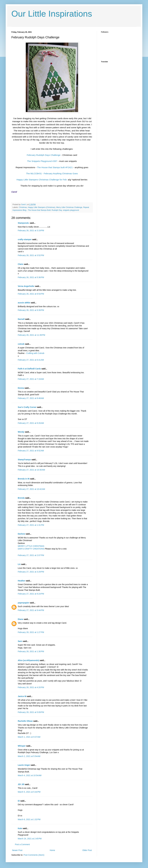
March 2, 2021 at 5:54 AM (29, 756)
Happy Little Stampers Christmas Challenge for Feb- (42, 180)
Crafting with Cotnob (35, 353)
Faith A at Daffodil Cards (29, 369)
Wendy (21, 432)
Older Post (87, 850)
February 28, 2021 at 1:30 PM (31, 651)
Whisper (22, 746)
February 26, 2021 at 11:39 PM (31, 335)
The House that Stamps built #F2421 (55, 167)
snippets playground (71, 210)
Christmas (23, 207)
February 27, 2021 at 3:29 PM (31, 572)
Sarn (20, 641)
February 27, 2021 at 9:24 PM (31, 594)
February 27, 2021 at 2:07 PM (31, 555)
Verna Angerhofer (26, 286)
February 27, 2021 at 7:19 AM (31, 379)
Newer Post (17, 850)
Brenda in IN (24, 479)
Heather (21, 581)
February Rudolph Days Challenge (44, 155)
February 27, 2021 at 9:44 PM (31, 610)
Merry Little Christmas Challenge (69, 207)
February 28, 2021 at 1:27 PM (31, 632)
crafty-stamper (25, 239)
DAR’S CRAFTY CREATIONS (31, 549)
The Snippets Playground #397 (42, 161)
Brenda (21, 498)
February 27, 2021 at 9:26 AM (31, 423)
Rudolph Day (57, 210)
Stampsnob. (23, 223)
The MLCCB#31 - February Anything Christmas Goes (52, 173)
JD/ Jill (21, 784)
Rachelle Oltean (25, 721)
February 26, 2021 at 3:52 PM (31, 255)
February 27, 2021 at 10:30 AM (31, 470)
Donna (21, 388)
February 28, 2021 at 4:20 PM (31, 687)
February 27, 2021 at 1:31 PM (31, 525)
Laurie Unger (24, 765)
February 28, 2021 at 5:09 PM (31, 712)
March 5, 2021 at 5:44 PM (29, 792)
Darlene (22, 534)
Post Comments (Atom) (34, 855)
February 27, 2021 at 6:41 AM (31, 360)
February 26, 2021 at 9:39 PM (31, 310)
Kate (20, 828)
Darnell (21, 319)
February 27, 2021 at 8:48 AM (31, 398)
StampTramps (24, 460)
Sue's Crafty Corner (27, 407)
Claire (21, 264)
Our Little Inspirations (52, 14)
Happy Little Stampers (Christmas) (42, 207)
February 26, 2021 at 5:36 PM (31, 277)
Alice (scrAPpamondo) (28, 660)
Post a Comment (22, 844)
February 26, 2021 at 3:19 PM (31, 230)
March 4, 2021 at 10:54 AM (30, 775)
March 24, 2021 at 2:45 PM (30, 839)
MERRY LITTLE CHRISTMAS (31, 546)
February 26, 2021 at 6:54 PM (31, 294)
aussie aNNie (24, 303)
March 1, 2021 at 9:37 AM (29, 737)
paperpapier (23, 603)
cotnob (21, 344)
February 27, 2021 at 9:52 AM (31, 451)
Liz (19, 564)
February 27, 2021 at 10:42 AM (31, 489)
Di (19, 801)
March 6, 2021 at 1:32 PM (29, 819)
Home (52, 850)
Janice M (22, 696)
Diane (20, 619)
